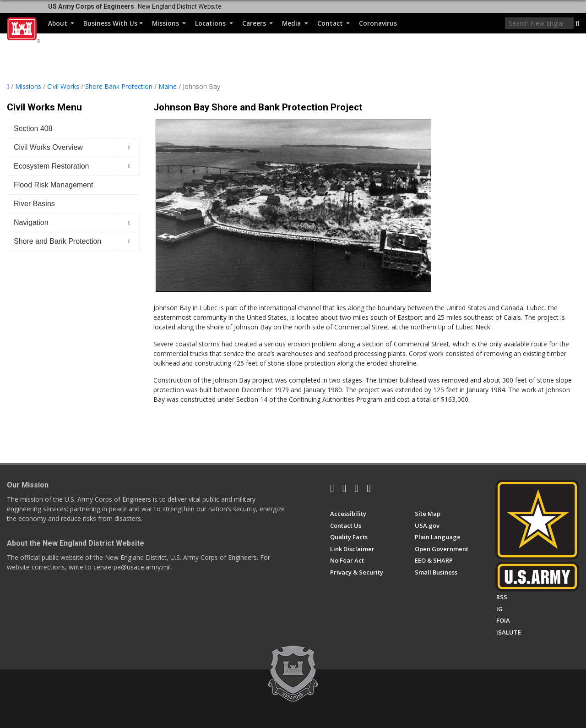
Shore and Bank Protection (57, 241)
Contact (334, 23)
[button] (577, 24)
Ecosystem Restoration (52, 166)
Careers (258, 23)
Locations (214, 23)
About (61, 23)
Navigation (31, 222)
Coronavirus (378, 23)
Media (295, 23)
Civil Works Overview (48, 147)
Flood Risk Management (53, 185)
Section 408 (33, 129)
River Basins (34, 204)
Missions (169, 23)
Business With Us (113, 23)
